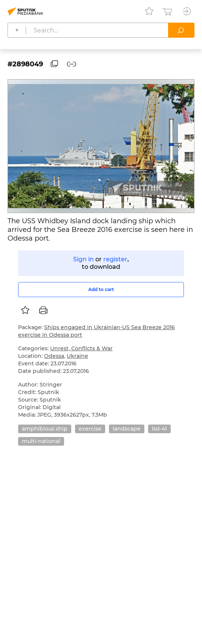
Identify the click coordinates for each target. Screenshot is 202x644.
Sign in (83, 259)
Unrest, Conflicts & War (81, 348)
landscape (127, 429)
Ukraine (77, 356)
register (115, 259)
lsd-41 (159, 429)
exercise (90, 429)
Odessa (54, 356)
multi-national (41, 441)
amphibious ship (45, 429)
